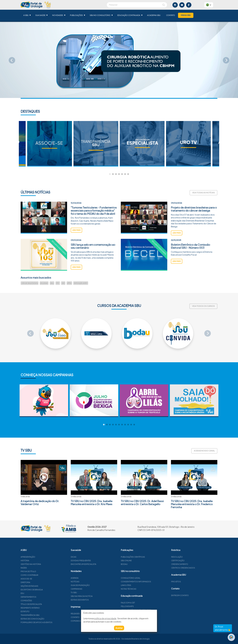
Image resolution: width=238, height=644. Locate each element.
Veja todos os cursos (203, 306)
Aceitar (119, 628)
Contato (171, 15)
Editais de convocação (47, 619)
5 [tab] (122, 174)
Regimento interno (45, 608)
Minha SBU (186, 15)
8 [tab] (125, 425)
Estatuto (40, 611)
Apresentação (43, 557)
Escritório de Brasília (46, 590)
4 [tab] (119, 174)
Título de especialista (46, 604)
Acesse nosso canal (204, 451)
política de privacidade (105, 618)
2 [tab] (113, 174)
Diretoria (40, 582)
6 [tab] (125, 174)
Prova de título (43, 571)
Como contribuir (44, 575)
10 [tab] (131, 425)
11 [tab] (134, 425)
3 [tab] (116, 174)
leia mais (76, 245)
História (40, 561)
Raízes (38, 568)
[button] (209, 5)
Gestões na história (46, 564)
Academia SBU (154, 15)
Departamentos (43, 597)
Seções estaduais (44, 586)
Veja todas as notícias (203, 193)
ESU (37, 593)
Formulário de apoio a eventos (51, 622)
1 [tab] (110, 174)
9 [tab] (128, 425)
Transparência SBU (45, 615)
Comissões (41, 601)
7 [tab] (128, 174)
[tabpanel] (142, 144)
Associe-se (41, 579)
